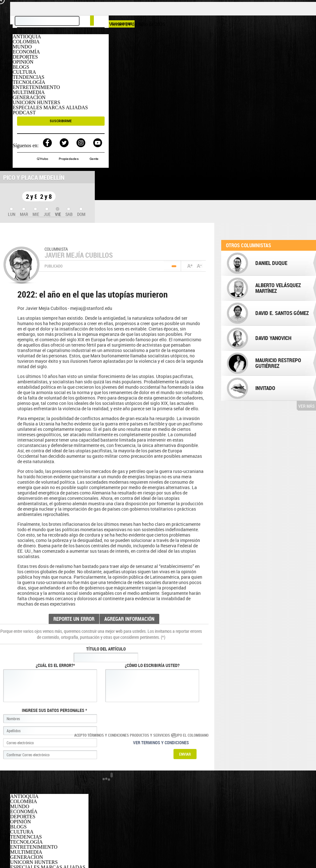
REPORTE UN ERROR (74, 619)
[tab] (12, 212)
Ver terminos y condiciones (161, 742)
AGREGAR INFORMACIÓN (129, 619)
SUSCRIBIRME (61, 121)
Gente (94, 159)
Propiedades (69, 159)
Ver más (306, 406)
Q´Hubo (43, 159)
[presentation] (12, 212)
